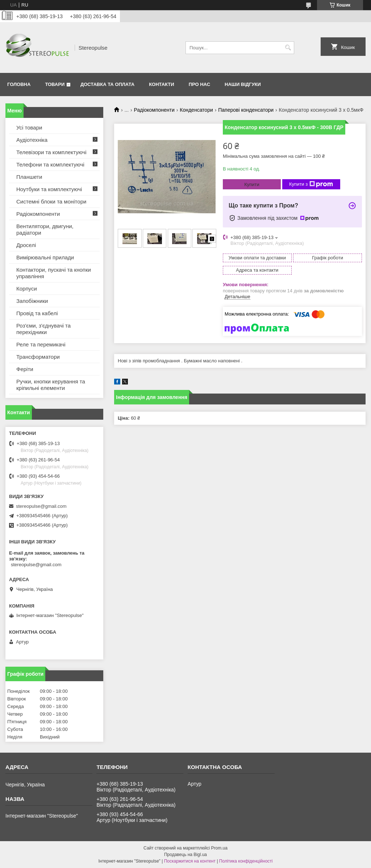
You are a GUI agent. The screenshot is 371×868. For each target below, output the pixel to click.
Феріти (25, 369)
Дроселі (26, 245)
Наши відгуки (243, 84)
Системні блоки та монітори (51, 201)
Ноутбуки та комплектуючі (49, 189)
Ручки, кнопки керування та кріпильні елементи (51, 385)
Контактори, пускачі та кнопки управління (54, 273)
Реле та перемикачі (41, 344)
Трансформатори (38, 357)
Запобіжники (32, 301)
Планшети (29, 177)
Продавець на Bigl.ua (185, 855)
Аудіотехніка (32, 140)
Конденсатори (196, 110)
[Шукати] (288, 48)
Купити (252, 184)
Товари (55, 84)
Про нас (199, 84)
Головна (19, 84)
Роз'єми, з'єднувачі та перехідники (43, 329)
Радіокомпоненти (154, 110)
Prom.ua (219, 848)
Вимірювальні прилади (45, 257)
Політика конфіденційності (246, 861)
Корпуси (27, 289)
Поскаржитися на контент (190, 861)
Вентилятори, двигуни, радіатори (45, 229)
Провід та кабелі (37, 313)
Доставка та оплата (107, 84)
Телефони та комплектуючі (50, 164)
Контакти (162, 84)
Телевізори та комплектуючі (51, 152)
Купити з (311, 184)
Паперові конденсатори (246, 110)
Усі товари (29, 127)
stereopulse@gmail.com (41, 506)
